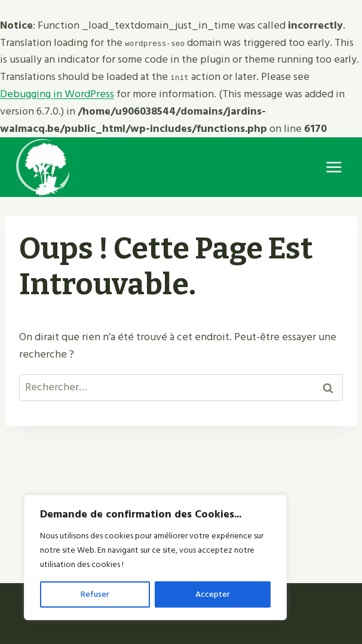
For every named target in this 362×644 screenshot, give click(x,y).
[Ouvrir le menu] (334, 167)
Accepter (213, 594)
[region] (155, 557)
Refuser (95, 594)
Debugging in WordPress (57, 94)
